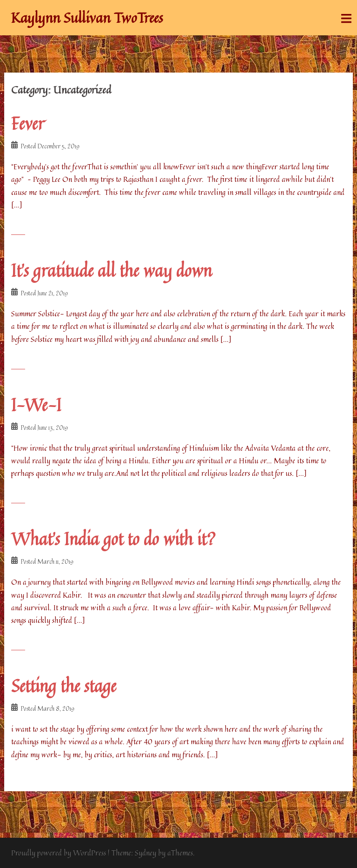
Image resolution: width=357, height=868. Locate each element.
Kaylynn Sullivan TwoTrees (87, 18)
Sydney (145, 853)
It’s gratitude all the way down (112, 270)
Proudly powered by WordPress (59, 853)
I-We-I (36, 405)
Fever (28, 124)
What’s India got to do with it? (113, 539)
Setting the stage (64, 686)
